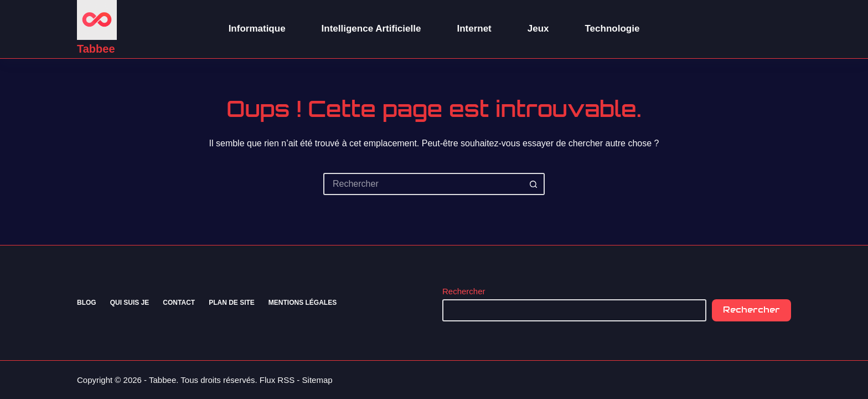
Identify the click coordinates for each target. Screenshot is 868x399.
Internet (474, 29)
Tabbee (96, 49)
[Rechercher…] (423, 184)
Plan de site (232, 303)
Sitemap (317, 380)
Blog (87, 303)
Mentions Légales (303, 303)
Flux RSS (277, 380)
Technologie (613, 29)
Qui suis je (130, 303)
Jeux (538, 29)
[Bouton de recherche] (534, 184)
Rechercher (464, 291)
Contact (179, 303)
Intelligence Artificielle (371, 29)
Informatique (257, 29)
